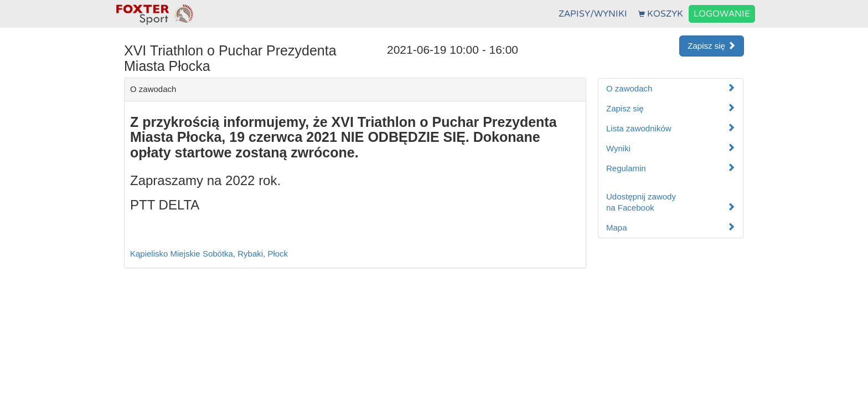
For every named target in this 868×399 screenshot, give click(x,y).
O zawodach (671, 88)
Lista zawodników (671, 128)
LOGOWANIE (722, 14)
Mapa (671, 227)
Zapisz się (712, 46)
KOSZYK (661, 14)
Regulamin (671, 168)
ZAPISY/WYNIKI (593, 14)
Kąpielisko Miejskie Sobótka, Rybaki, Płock (209, 254)
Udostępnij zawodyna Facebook (671, 202)
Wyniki (671, 148)
